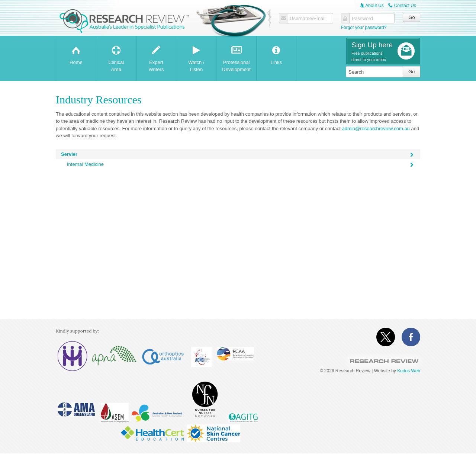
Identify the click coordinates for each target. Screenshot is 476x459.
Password (362, 19)
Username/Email (308, 19)
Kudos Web (409, 371)
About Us (372, 6)
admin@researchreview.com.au (376, 129)
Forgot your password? (364, 28)
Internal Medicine (241, 165)
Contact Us (402, 6)
